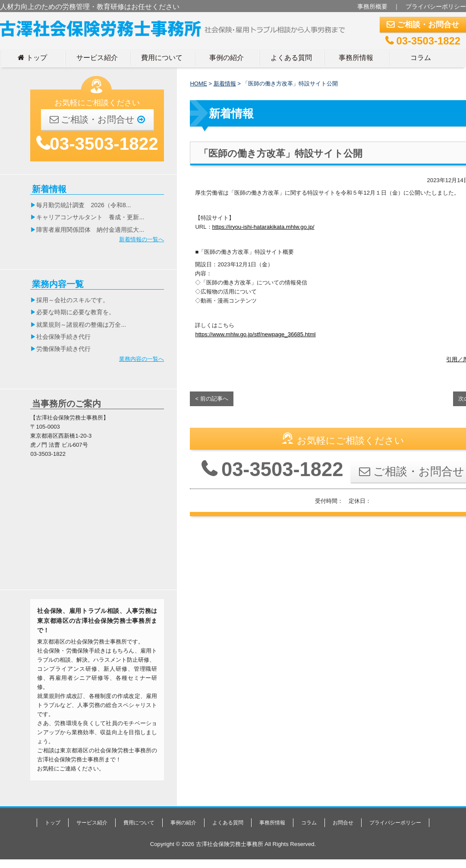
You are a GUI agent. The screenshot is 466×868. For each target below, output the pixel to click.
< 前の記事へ (211, 399)
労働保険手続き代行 (63, 349)
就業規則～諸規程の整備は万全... (81, 325)
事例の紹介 (227, 57)
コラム (421, 57)
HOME (198, 84)
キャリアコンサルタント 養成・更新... (90, 217)
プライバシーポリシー (436, 6)
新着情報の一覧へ (142, 239)
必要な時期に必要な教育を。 (76, 312)
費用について (162, 57)
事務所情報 (356, 57)
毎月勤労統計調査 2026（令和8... (83, 205)
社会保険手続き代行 (63, 337)
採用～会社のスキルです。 (72, 300)
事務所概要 (372, 6)
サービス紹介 (97, 57)
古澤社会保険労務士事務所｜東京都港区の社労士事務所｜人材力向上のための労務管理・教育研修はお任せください (176, 27)
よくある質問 (291, 57)
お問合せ (343, 823)
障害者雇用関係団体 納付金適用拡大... (90, 230)
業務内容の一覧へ (142, 359)
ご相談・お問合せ (423, 25)
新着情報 (225, 84)
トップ (32, 57)
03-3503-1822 (423, 41)
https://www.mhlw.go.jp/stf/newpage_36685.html (255, 334)
